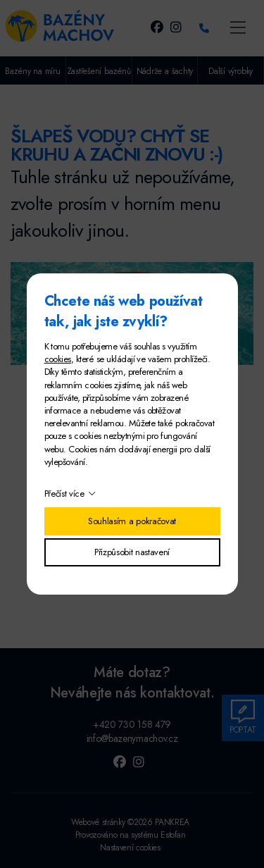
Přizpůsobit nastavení (132, 552)
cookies (58, 359)
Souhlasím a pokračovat (132, 521)
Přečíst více (64, 494)
